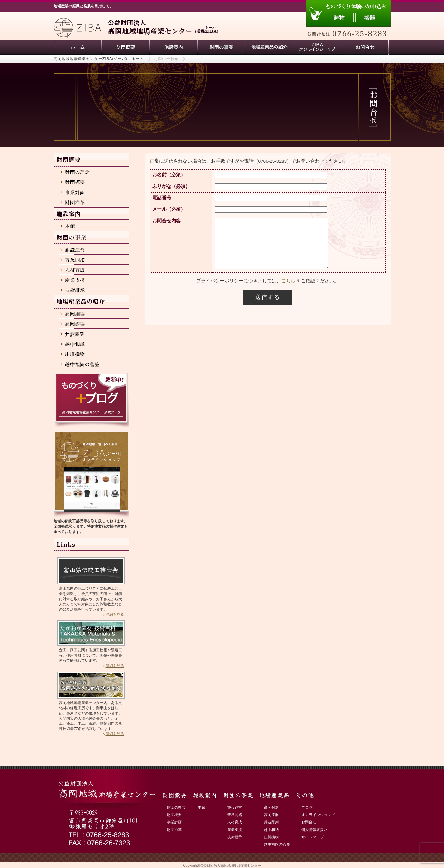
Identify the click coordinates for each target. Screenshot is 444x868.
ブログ (307, 807)
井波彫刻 (271, 822)
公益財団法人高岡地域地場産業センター (231, 865)
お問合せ (309, 822)
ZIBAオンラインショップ (317, 47)
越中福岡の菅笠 (277, 844)
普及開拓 (235, 815)
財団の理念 (176, 807)
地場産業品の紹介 (269, 47)
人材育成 (235, 822)
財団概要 (125, 47)
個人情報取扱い (314, 830)
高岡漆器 (271, 815)
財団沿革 (174, 830)
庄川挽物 (271, 837)
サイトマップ (313, 837)
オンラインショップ (318, 815)
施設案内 (173, 47)
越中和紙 (271, 830)
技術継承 (235, 837)
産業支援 (235, 830)
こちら (288, 291)
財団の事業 (221, 47)
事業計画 (174, 822)
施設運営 (235, 807)
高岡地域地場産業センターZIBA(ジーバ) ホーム (99, 59)
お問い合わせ (365, 47)
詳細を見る (115, 614)
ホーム (78, 47)
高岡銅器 (271, 807)
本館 (201, 807)
